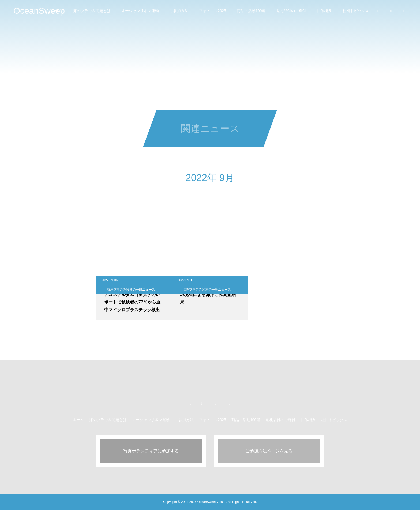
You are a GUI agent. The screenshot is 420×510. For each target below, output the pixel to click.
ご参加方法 (179, 11)
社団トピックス (356, 11)
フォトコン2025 (213, 11)
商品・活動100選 (251, 11)
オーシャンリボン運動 (140, 11)
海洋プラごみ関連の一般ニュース (131, 290)
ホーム (78, 420)
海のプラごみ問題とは (92, 11)
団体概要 (324, 11)
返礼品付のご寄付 (291, 11)
